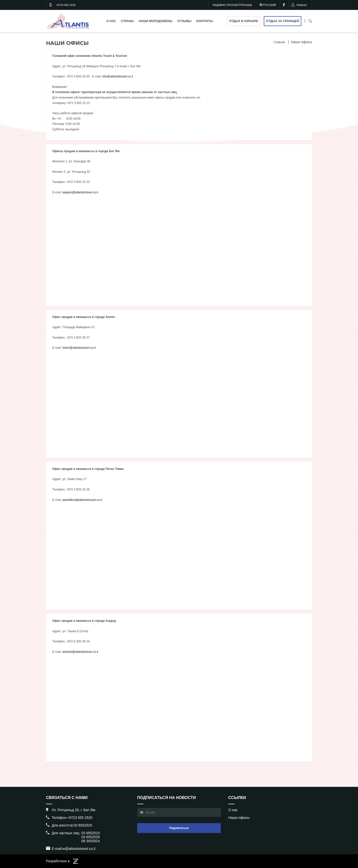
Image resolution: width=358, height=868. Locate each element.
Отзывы (184, 21)
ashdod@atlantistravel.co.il (80, 652)
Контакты (204, 21)
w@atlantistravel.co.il (79, 849)
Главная (279, 42)
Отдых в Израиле (244, 21)
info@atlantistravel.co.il (118, 76)
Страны (127, 21)
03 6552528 (90, 837)
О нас (111, 21)
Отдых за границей (283, 21)
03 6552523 (90, 833)
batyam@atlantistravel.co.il (80, 192)
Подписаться (179, 828)
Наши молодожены (156, 21)
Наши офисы (239, 818)
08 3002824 (90, 841)
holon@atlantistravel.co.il (79, 348)
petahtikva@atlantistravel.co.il (82, 500)
